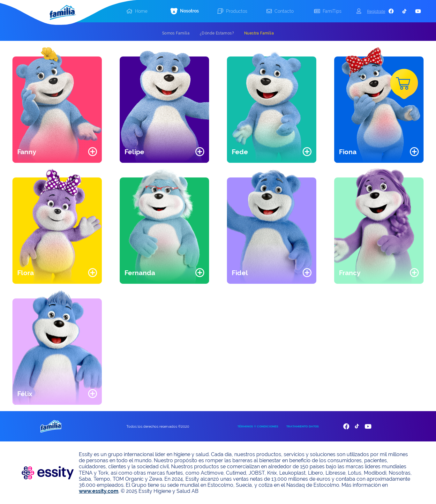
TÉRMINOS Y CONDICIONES (258, 426)
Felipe (134, 152)
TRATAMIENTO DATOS (303, 426)
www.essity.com (99, 491)
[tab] (176, 33)
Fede (240, 152)
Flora (26, 273)
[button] (185, 11)
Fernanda (140, 273)
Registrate (376, 11)
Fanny (27, 152)
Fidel (240, 273)
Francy (350, 273)
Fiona (348, 152)
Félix (25, 394)
